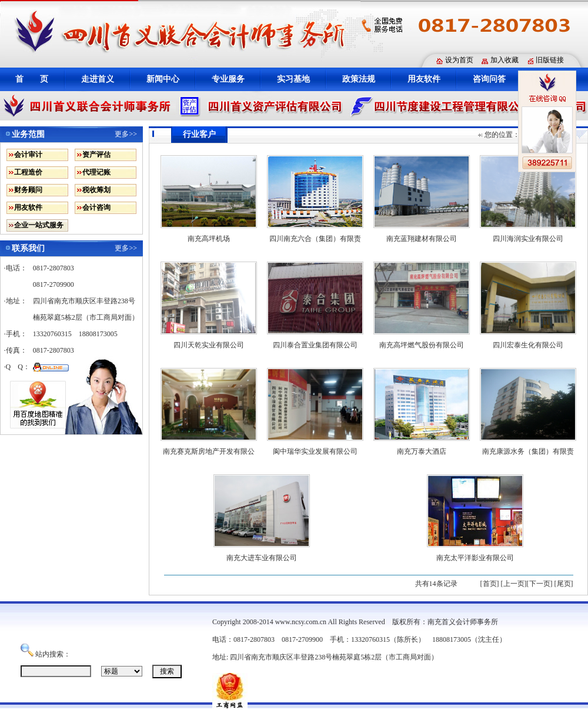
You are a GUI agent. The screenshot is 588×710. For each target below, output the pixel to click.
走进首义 (98, 79)
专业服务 (228, 79)
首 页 (32, 79)
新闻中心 (163, 79)
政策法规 (359, 79)
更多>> (126, 134)
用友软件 (424, 79)
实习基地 (293, 79)
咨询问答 (489, 79)
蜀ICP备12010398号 (470, 657)
